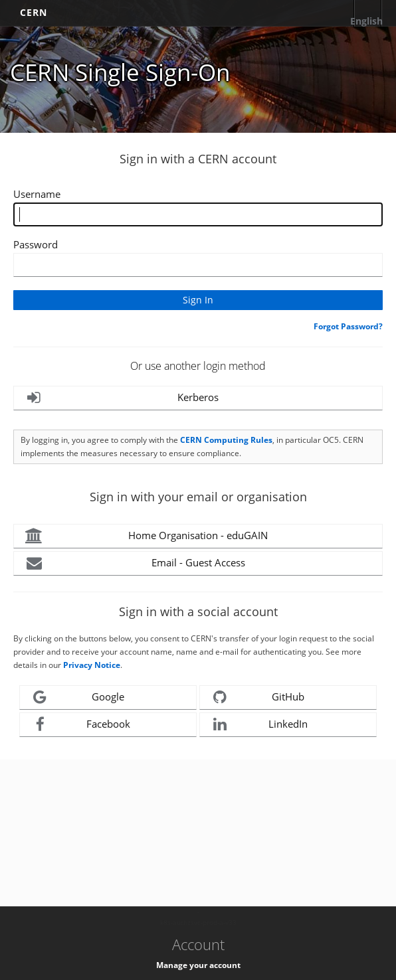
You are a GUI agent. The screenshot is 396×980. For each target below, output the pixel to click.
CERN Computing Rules (226, 440)
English (366, 21)
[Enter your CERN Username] (198, 214)
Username (37, 194)
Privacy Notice (92, 665)
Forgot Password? (348, 326)
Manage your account (198, 965)
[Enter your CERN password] (198, 265)
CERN (34, 12)
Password (36, 244)
